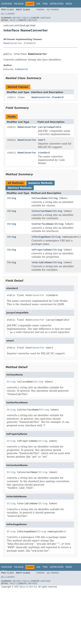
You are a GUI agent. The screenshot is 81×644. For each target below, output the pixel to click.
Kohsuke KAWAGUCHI (16, 69)
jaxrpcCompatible (50, 127)
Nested (17, 18)
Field (26, 18)
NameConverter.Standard (19, 43)
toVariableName (42, 262)
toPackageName (41, 237)
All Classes (8, 14)
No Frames (53, 10)
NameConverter (27, 127)
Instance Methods (40, 183)
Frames (41, 10)
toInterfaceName (42, 224)
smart (42, 140)
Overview (7, 4)
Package (19, 4)
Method (46, 18)
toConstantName (42, 211)
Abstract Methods (20, 188)
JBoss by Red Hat (29, 587)
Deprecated (57, 4)
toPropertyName (42, 250)
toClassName (40, 198)
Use (38, 4)
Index (69, 4)
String (12, 198)
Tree (45, 4)
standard (44, 153)
